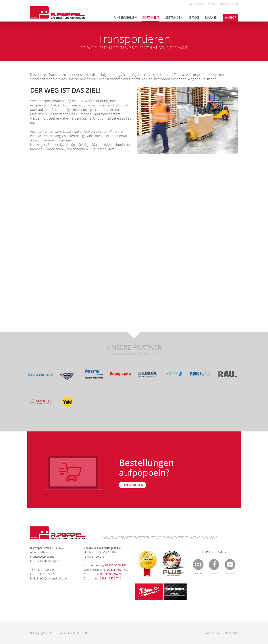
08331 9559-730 (118, 570)
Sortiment (151, 18)
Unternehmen (126, 18)
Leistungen (174, 18)
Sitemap (224, 4)
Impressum (213, 633)
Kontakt (212, 4)
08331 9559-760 (116, 565)
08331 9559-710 (110, 578)
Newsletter (197, 4)
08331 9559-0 (45, 570)
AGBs (235, 4)
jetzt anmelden (132, 485)
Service (194, 18)
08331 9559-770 (111, 574)
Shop (231, 18)
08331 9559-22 (46, 574)
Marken (211, 18)
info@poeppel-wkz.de (53, 578)
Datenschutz (230, 633)
